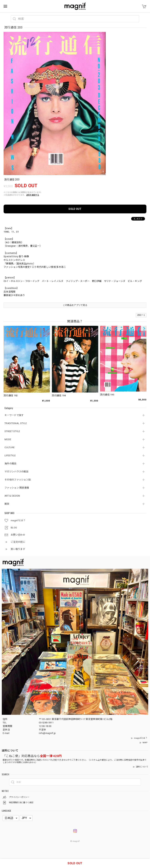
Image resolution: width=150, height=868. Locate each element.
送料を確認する (33, 195)
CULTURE (10, 447)
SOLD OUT (75, 209)
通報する (141, 315)
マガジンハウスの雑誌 (16, 472)
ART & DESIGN (12, 496)
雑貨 (7, 504)
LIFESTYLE (10, 455)
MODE (8, 439)
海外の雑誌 (11, 464)
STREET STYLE (12, 431)
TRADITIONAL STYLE (16, 423)
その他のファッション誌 (18, 480)
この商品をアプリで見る (75, 305)
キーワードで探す (14, 415)
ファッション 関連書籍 (17, 488)
